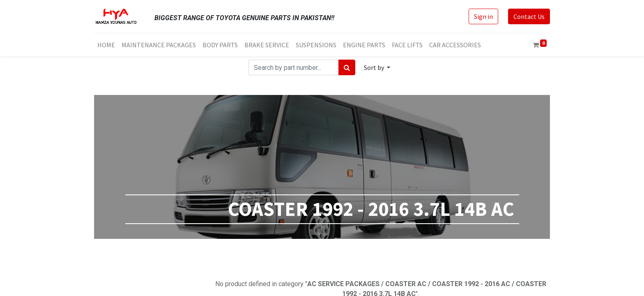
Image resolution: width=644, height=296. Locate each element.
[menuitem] (106, 45)
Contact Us (529, 16)
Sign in (483, 16)
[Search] (347, 67)
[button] (377, 67)
